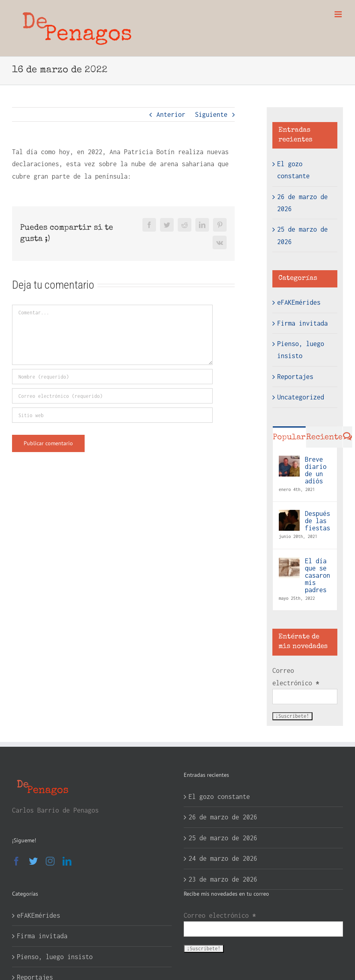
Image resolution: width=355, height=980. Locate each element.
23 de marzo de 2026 (223, 879)
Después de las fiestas (317, 521)
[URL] (112, 415)
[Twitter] (33, 861)
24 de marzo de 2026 (223, 858)
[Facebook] (16, 861)
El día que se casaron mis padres (317, 575)
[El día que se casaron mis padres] (289, 563)
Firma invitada (302, 323)
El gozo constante (219, 797)
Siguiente (211, 114)
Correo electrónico (296, 676)
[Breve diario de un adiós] (289, 462)
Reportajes (295, 377)
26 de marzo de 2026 (223, 817)
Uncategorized (301, 397)
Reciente (324, 438)
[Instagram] (50, 861)
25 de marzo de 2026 (223, 838)
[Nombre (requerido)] (112, 377)
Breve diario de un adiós (316, 470)
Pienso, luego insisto (301, 350)
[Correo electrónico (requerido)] (112, 396)
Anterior (171, 114)
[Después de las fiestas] (289, 516)
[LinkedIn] (67, 861)
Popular (289, 438)
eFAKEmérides (299, 302)
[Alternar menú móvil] (339, 14)
